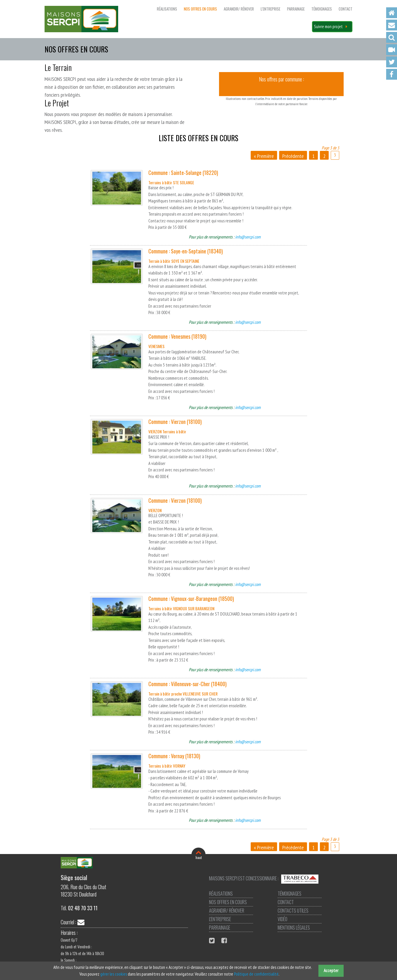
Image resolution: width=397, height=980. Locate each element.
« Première (264, 156)
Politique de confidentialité (256, 974)
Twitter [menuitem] (392, 62)
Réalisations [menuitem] (167, 9)
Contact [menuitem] (392, 25)
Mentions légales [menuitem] (294, 928)
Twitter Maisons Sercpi (213, 940)
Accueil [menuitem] (392, 13)
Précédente (293, 156)
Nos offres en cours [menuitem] (200, 9)
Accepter (331, 970)
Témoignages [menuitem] (322, 9)
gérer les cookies (114, 974)
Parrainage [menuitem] (296, 9)
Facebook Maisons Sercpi (225, 940)
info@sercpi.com (248, 237)
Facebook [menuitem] (392, 74)
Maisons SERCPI (81, 19)
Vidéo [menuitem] (392, 50)
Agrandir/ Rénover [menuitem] (239, 9)
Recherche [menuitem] (392, 37)
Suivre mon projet (328, 27)
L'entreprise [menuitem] (270, 9)
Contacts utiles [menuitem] (293, 911)
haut (199, 857)
